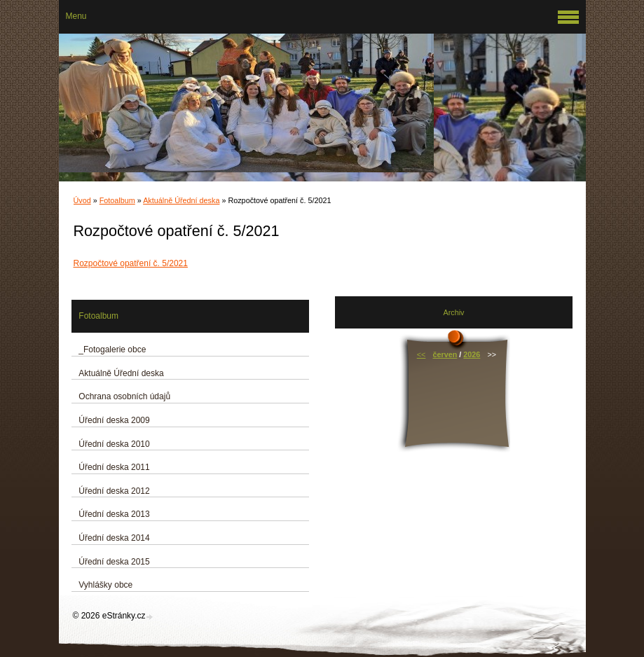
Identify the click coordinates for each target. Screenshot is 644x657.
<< (422, 354)
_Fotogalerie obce (112, 350)
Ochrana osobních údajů (124, 396)
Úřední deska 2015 (114, 562)
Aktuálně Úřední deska (181, 200)
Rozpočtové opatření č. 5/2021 (131, 263)
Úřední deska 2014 (114, 538)
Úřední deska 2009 (114, 420)
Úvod (82, 200)
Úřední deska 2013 (114, 514)
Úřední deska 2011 (114, 467)
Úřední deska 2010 (114, 444)
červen (445, 354)
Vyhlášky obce (105, 585)
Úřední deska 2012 (114, 491)
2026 (472, 354)
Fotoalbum (117, 200)
